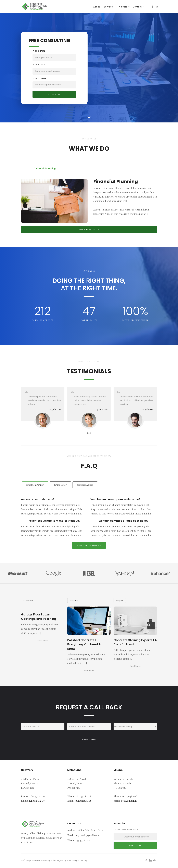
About (96, 7)
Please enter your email (126, 829)
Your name (39, 51)
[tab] (45, 169)
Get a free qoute (89, 229)
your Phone (40, 78)
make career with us (89, 545)
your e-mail (40, 65)
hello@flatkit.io (37, 801)
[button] (110, 6)
